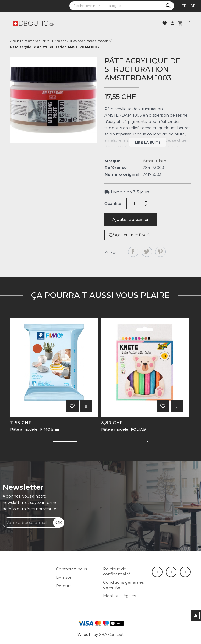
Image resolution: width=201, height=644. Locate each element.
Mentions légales (119, 596)
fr (184, 6)
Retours (64, 586)
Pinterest (160, 252)
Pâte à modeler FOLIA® (123, 430)
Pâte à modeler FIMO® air (35, 430)
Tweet (147, 252)
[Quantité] (135, 204)
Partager (133, 252)
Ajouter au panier (130, 219)
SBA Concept (111, 635)
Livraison (64, 577)
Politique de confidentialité (117, 572)
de (193, 6)
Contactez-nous (71, 569)
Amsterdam (155, 161)
